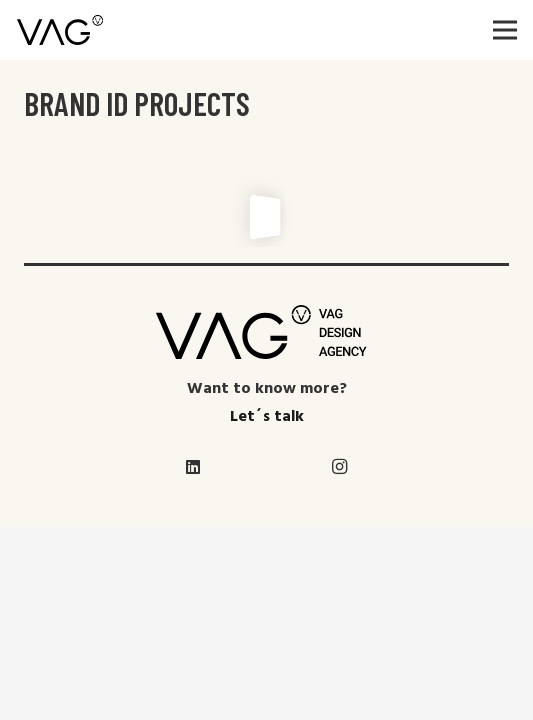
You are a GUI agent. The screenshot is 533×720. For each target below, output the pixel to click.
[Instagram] (340, 467)
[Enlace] (60, 30)
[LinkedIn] (193, 467)
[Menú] (505, 30)
